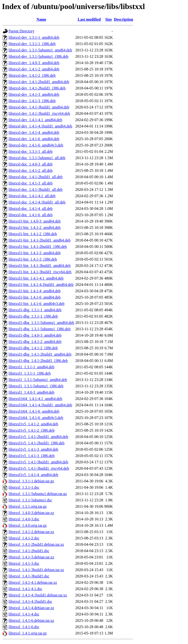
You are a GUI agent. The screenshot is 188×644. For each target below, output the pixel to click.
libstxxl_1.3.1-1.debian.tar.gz (31, 481)
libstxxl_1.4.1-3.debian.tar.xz (31, 557)
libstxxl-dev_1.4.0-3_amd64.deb (34, 63)
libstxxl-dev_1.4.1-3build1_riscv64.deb (39, 113)
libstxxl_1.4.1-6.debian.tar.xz (31, 620)
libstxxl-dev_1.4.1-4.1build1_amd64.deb (40, 126)
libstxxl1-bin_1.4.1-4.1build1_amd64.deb (41, 285)
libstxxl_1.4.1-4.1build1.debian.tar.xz (38, 595)
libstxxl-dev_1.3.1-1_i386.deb (32, 44)
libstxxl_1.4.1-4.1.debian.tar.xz (33, 582)
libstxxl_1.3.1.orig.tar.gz (28, 506)
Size (109, 19)
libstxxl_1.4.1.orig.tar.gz (28, 633)
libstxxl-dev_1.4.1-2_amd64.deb (34, 69)
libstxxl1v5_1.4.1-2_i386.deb (32, 430)
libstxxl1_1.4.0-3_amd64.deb (31, 392)
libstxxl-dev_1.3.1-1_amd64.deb (34, 37)
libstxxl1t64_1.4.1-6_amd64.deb (34, 411)
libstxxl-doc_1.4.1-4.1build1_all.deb (37, 202)
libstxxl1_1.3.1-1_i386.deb (30, 373)
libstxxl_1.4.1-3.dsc (24, 563)
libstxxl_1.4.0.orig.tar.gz (28, 525)
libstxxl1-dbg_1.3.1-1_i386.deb (33, 316)
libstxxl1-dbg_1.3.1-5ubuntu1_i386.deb (40, 329)
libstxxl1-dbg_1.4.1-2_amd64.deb (35, 342)
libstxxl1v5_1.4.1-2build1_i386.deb (37, 443)
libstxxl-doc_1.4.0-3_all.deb (31, 164)
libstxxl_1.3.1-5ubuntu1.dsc (30, 500)
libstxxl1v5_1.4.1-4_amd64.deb (33, 475)
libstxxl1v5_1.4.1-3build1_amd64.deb (38, 462)
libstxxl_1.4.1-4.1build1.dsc (30, 601)
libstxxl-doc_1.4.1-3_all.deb (31, 183)
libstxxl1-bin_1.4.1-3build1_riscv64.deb (40, 272)
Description (123, 19)
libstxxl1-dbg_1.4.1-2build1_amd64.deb (40, 354)
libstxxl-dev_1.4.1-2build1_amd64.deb (39, 82)
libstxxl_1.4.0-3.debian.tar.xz (31, 513)
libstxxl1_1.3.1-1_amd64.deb (31, 367)
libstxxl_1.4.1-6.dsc (24, 627)
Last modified (89, 19)
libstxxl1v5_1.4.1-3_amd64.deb (33, 449)
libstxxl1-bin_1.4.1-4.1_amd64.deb (36, 278)
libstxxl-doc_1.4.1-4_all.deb (31, 209)
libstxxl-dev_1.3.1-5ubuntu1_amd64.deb (40, 50)
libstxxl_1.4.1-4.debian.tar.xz (31, 608)
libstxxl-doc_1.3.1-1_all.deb (31, 151)
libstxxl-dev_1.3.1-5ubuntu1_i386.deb (38, 56)
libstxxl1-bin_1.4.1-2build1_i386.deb (38, 247)
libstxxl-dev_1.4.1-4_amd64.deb (34, 132)
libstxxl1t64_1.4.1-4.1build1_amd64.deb (40, 405)
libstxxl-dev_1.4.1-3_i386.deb (32, 101)
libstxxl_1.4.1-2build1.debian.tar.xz (36, 544)
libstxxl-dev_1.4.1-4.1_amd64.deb (35, 120)
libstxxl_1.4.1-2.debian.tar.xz (31, 532)
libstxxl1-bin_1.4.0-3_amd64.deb (35, 221)
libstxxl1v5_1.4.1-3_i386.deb (32, 456)
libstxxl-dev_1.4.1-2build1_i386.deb (37, 88)
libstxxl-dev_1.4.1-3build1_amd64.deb (39, 107)
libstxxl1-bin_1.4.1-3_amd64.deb (35, 253)
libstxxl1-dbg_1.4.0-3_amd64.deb (35, 335)
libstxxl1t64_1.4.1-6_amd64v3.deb (36, 418)
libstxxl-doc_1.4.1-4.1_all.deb (32, 196)
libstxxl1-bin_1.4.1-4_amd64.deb (35, 291)
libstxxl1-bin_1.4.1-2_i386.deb (33, 234)
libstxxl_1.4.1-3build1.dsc (29, 576)
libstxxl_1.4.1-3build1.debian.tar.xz (36, 570)
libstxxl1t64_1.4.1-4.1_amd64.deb (35, 399)
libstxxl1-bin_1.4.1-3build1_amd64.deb (40, 266)
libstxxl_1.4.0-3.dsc (24, 519)
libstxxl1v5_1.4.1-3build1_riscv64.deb (39, 468)
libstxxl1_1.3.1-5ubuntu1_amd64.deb (38, 380)
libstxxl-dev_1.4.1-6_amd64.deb (34, 139)
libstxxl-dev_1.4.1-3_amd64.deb (34, 94)
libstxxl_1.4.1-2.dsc (24, 538)
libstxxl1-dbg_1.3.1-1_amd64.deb (35, 310)
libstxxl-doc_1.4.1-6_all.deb (31, 215)
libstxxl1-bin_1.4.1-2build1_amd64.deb (40, 240)
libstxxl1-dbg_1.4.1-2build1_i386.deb (38, 361)
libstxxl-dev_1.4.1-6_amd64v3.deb (36, 145)
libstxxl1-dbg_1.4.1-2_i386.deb (33, 348)
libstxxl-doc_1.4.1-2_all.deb (31, 171)
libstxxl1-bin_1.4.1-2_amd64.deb (35, 228)
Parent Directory (21, 31)
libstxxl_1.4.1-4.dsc (24, 614)
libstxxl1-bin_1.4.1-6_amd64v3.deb (37, 304)
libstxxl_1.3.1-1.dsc (24, 487)
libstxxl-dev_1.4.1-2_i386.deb (32, 75)
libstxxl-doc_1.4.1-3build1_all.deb (36, 190)
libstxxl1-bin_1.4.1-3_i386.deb (33, 259)
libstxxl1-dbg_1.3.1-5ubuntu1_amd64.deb (41, 323)
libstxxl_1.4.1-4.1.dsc (25, 589)
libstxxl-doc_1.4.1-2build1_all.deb (36, 177)
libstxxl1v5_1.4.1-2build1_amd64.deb (38, 437)
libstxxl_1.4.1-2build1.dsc (29, 551)
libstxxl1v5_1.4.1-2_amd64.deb (33, 424)
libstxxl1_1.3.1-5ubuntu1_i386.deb (36, 386)
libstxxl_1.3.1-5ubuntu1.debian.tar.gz (38, 494)
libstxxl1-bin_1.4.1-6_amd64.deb (35, 297)
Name (41, 19)
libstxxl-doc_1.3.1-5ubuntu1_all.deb (37, 158)
